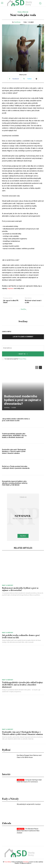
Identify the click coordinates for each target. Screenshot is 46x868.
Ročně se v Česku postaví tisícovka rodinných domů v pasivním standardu (16, 469)
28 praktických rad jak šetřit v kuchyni (29, 806)
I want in (23, 356)
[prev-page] (37, 370)
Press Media (8, 864)
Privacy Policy (22, 361)
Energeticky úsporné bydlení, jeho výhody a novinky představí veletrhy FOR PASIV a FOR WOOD (15, 485)
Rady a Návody (23, 12)
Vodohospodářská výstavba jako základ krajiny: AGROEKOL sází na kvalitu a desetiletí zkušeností (14, 438)
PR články (26, 864)
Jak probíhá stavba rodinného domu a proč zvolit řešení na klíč (16, 422)
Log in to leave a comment (23, 339)
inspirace (10, 291)
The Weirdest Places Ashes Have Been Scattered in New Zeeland (28, 833)
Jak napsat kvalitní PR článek (11, 303)
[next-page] (40, 370)
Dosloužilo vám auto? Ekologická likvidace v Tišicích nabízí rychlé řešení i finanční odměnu (14, 453)
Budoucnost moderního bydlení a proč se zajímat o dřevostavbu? (23, 402)
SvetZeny (17, 22)
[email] (23, 350)
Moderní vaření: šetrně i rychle (33, 303)
